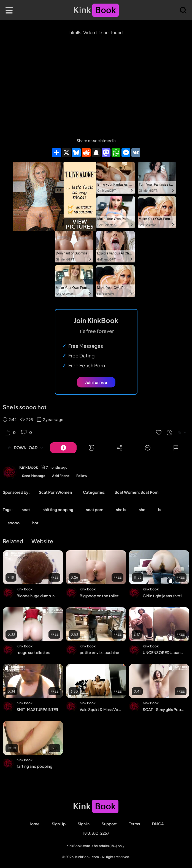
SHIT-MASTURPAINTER (37, 709)
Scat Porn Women (55, 492)
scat (26, 509)
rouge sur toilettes (33, 652)
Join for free (96, 382)
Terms (134, 824)
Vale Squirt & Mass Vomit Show (101, 709)
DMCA (158, 824)
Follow (82, 476)
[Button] (63, 448)
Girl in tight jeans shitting (164, 596)
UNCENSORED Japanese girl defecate (164, 652)
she (142, 509)
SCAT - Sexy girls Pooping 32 (164, 709)
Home (34, 824)
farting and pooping (34, 766)
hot (35, 523)
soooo (14, 523)
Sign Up (59, 824)
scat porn (95, 509)
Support (109, 824)
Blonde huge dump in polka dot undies (37, 596)
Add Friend (61, 476)
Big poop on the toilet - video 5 (101, 596)
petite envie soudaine (99, 652)
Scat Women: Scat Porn (136, 492)
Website (42, 541)
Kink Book (29, 467)
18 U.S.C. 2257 (96, 833)
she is (121, 509)
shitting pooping (58, 509)
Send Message (34, 476)
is (160, 509)
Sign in (84, 824)
